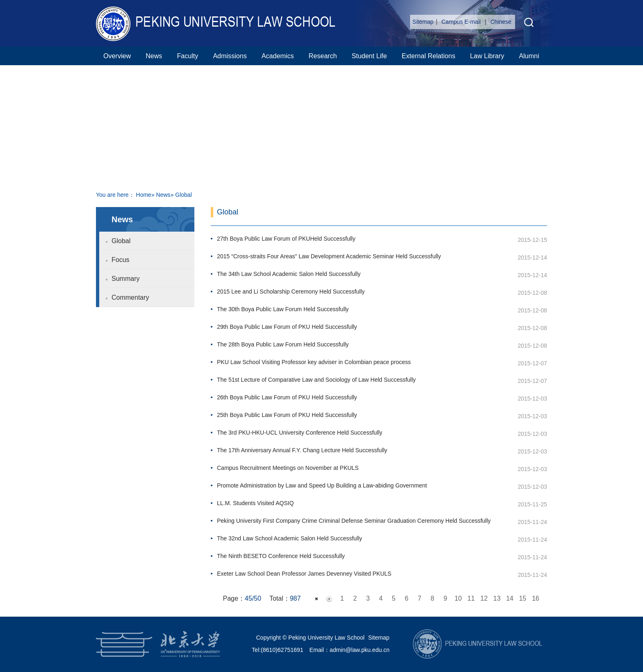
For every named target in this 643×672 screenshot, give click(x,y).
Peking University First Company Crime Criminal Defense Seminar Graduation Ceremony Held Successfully (354, 521)
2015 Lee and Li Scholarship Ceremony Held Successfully (291, 292)
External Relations (428, 56)
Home (144, 195)
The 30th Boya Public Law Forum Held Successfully (283, 309)
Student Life (369, 56)
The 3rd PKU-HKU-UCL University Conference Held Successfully (300, 433)
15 (523, 598)
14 (510, 598)
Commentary (130, 297)
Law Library (487, 56)
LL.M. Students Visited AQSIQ (255, 503)
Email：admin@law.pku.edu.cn (350, 650)
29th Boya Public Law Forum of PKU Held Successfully (287, 327)
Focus (121, 260)
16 (536, 598)
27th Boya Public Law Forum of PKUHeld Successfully (286, 239)
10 (458, 598)
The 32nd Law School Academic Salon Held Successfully (290, 538)
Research (323, 56)
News (154, 56)
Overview (117, 56)
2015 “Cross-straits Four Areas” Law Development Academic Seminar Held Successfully (329, 256)
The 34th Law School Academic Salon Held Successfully (289, 274)
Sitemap (423, 22)
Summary (125, 279)
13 (497, 598)
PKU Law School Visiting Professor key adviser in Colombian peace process (314, 362)
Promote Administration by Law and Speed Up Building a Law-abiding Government (322, 485)
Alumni (529, 56)
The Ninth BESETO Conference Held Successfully (281, 556)
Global (121, 241)
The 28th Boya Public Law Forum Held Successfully (283, 344)
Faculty (187, 56)
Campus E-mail (462, 22)
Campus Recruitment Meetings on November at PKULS (288, 468)
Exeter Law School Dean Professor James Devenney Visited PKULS (304, 574)
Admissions (230, 56)
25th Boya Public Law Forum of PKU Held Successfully (287, 415)
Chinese (501, 22)
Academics (278, 56)
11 (471, 598)
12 (484, 598)
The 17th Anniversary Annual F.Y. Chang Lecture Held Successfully (302, 450)
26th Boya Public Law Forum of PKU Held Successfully (287, 397)
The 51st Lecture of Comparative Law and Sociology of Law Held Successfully (316, 380)
